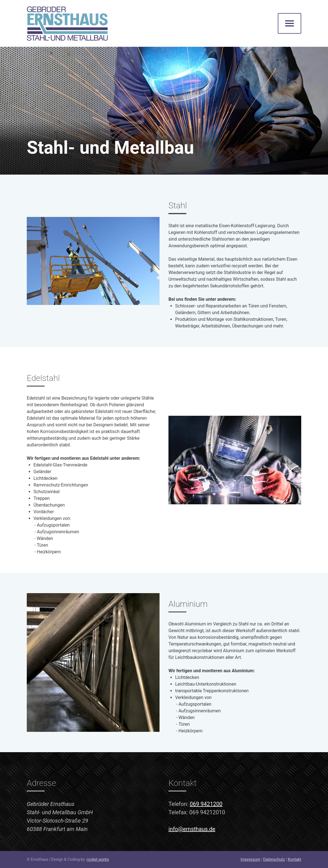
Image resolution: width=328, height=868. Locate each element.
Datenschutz (274, 859)
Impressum (250, 859)
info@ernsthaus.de (192, 829)
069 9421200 (206, 804)
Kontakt (295, 859)
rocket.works (98, 859)
